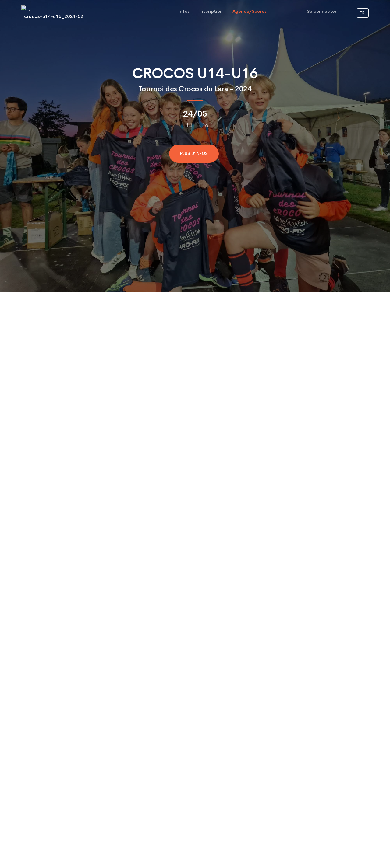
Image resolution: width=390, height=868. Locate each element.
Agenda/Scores (250, 11)
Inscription (211, 11)
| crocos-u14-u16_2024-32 (52, 12)
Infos (184, 11)
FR (362, 13)
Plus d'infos (194, 153)
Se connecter (322, 11)
